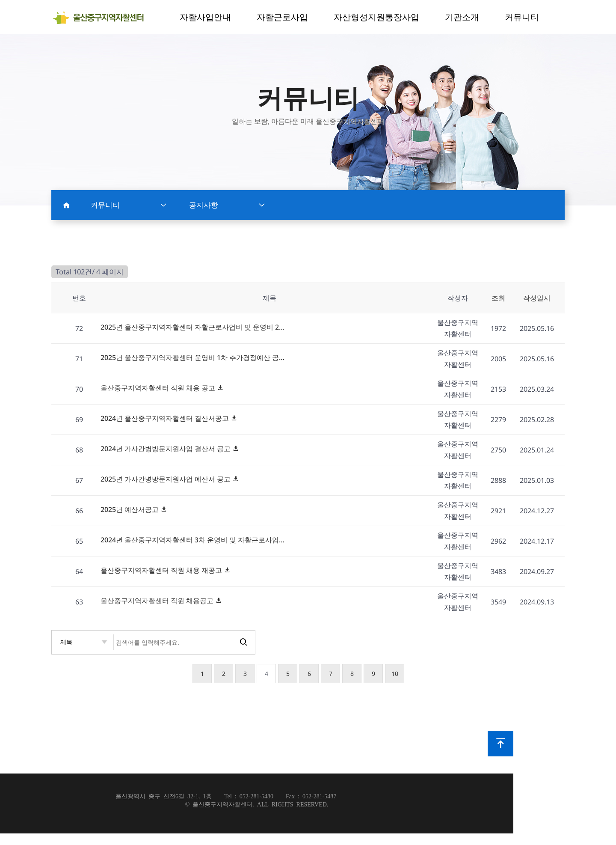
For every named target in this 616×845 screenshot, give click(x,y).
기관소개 (462, 17)
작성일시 (537, 298)
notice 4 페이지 (102, 18)
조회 (498, 298)
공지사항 (227, 205)
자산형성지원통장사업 (376, 17)
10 (395, 674)
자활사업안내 (205, 17)
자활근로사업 (282, 17)
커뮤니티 (522, 17)
